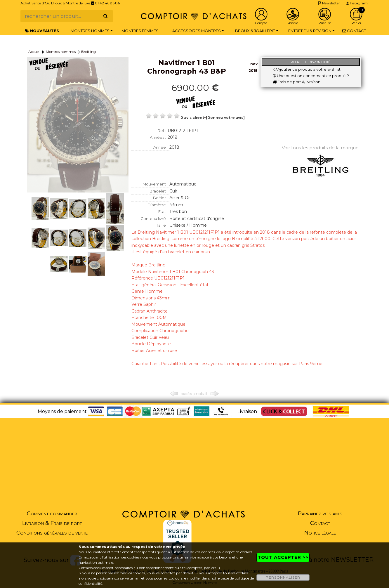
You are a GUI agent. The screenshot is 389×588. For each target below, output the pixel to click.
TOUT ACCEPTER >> (283, 557)
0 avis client (192, 118)
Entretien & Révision (310, 31)
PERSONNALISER (283, 577)
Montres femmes (140, 31)
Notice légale (320, 533)
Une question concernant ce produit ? (311, 76)
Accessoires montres (197, 31)
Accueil (34, 52)
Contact (354, 31)
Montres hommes (90, 31)
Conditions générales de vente (52, 533)
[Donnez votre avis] (225, 118)
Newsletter (329, 3)
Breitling (88, 52)
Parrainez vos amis (320, 514)
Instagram (357, 3)
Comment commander (52, 514)
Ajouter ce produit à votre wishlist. (307, 69)
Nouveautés (42, 31)
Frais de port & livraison (297, 82)
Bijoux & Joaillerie (255, 31)
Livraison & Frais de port (52, 523)
